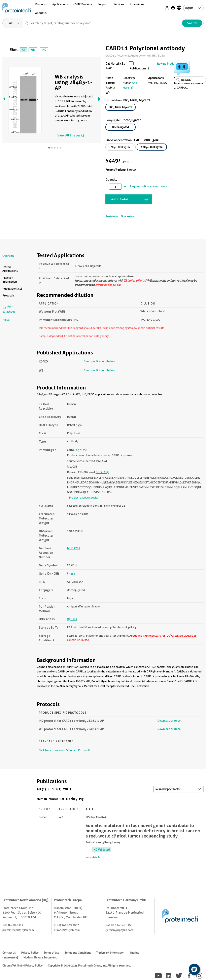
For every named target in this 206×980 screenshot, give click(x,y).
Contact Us (9, 953)
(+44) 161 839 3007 (66, 925)
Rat (62, 799)
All (23, 50)
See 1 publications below (99, 361)
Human (42, 799)
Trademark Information (110, 953)
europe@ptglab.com (67, 930)
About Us (41, 13)
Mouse (53, 799)
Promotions (137, 4)
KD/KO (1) (55, 789)
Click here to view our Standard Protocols (64, 750)
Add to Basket (119, 199)
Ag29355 (82, 450)
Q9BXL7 (72, 619)
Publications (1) (12, 289)
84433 (71, 573)
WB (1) (68, 789)
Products (41, 4)
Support (103, 4)
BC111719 (102, 472)
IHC (44, 50)
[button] (194, 969)
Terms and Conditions (78, 953)
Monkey (72, 799)
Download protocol (169, 721)
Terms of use (52, 953)
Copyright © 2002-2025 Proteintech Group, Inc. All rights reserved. (89, 966)
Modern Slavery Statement (40, 957)
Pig (81, 799)
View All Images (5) (71, 135)
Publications (138, 68)
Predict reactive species (84, 498)
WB (33, 50)
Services (119, 4)
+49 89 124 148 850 (118, 925)
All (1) (41, 789)
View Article (93, 857)
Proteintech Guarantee (120, 216)
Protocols (8, 295)
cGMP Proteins (83, 4)
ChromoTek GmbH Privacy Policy (22, 966)
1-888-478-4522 (13, 925)
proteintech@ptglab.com (18, 930)
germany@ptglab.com (119, 930)
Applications (60, 4)
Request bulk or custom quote (148, 186)
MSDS (6, 320)
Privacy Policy (30, 953)
